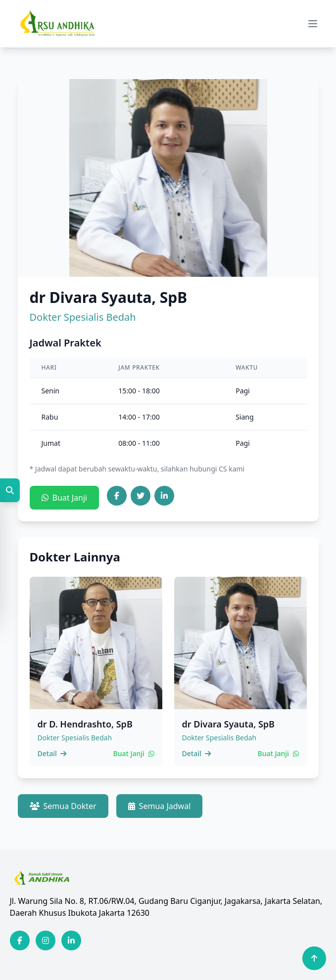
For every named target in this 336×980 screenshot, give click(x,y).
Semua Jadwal (160, 806)
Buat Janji (65, 498)
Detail (52, 753)
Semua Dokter (63, 806)
